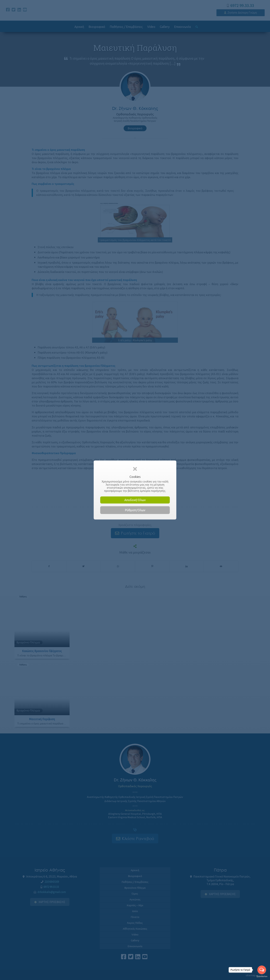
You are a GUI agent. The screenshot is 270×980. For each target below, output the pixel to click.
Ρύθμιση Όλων (135, 510)
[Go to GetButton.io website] (262, 976)
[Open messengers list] (262, 970)
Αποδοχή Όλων (135, 500)
